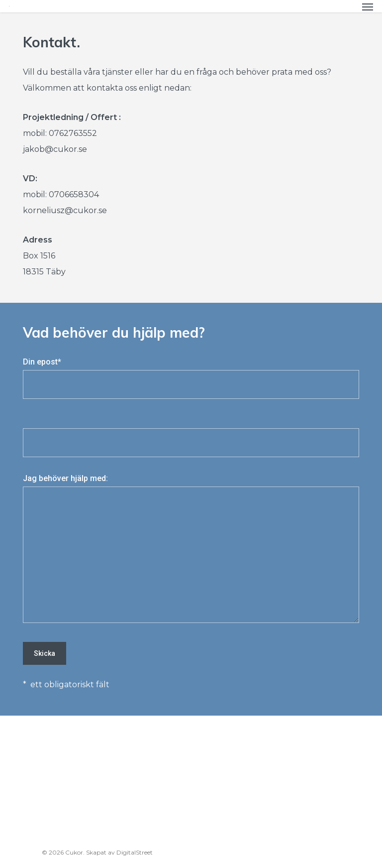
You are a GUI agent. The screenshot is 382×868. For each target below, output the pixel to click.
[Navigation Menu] (368, 6)
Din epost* (191, 378)
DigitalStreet (135, 852)
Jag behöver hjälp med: (191, 551)
